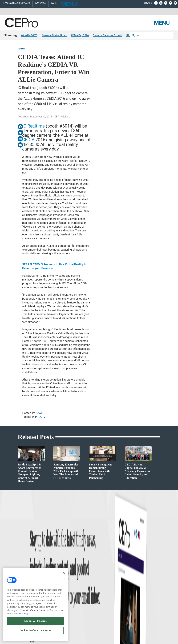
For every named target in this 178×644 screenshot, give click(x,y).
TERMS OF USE (134, 635)
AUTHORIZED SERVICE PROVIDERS (93, 632)
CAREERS (70, 632)
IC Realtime (33, 126)
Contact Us (136, 608)
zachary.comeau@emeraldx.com (146, 590)
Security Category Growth (108, 35)
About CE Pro (95, 582)
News (22, 49)
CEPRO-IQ (94, 595)
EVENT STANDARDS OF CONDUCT (128, 632)
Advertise (40, 3)
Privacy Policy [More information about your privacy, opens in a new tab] (21, 614)
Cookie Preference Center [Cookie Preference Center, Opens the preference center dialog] (35, 630)
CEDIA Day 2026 (80, 35)
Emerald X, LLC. (135, 627)
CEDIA (28, 140)
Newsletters (94, 591)
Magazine (93, 586)
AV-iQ (54, 3)
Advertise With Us (97, 578)
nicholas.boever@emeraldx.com (146, 603)
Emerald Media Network (17, 3)
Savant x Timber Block (54, 35)
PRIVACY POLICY (151, 635)
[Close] (64, 573)
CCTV (42, 417)
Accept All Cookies (35, 621)
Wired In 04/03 (29, 35)
